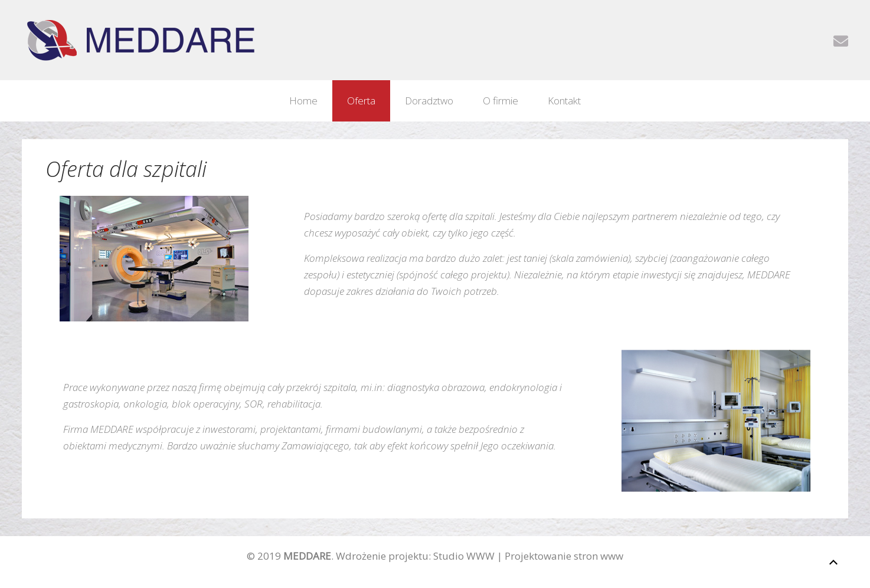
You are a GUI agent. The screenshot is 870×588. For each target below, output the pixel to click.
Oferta (361, 101)
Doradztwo (429, 101)
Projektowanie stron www (564, 556)
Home (303, 101)
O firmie (501, 101)
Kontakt (564, 101)
